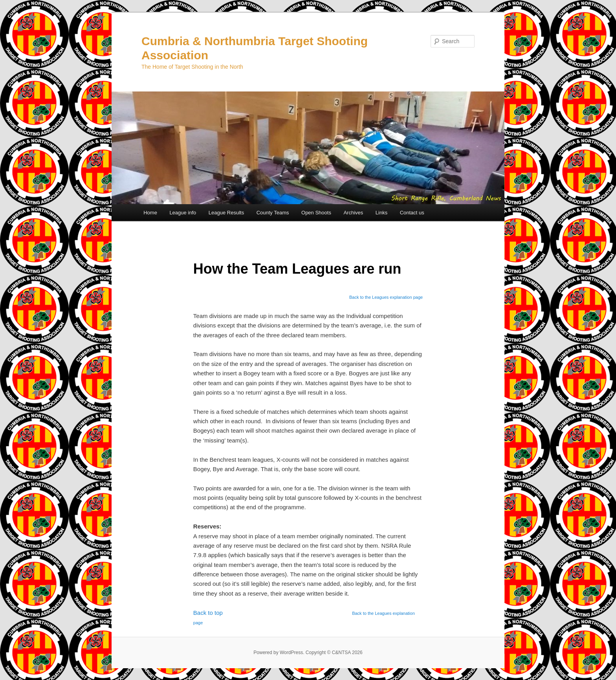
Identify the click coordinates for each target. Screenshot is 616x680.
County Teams (273, 213)
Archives (353, 213)
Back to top (208, 613)
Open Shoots (316, 213)
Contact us (412, 213)
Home (150, 213)
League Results (226, 213)
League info (183, 213)
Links (381, 213)
